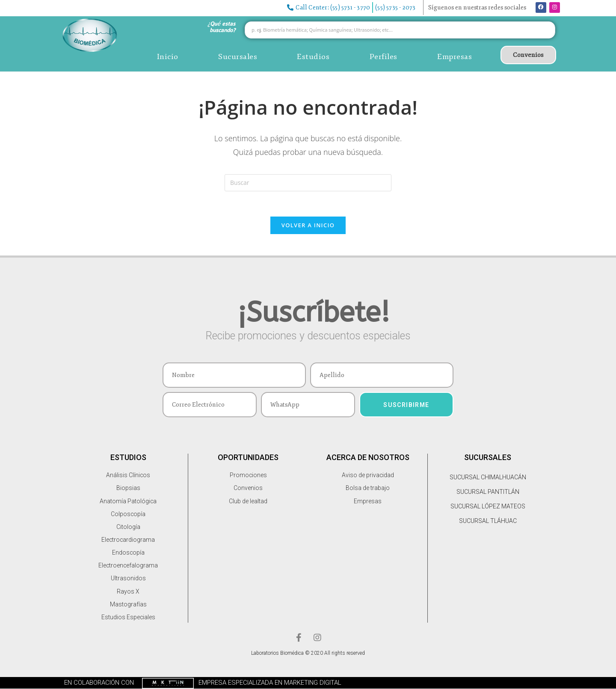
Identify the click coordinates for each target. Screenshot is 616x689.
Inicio (168, 56)
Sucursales (238, 56)
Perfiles (384, 56)
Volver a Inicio (308, 226)
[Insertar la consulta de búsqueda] (308, 183)
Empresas (455, 56)
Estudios (313, 56)
